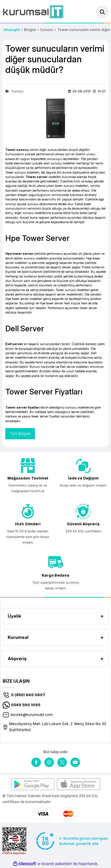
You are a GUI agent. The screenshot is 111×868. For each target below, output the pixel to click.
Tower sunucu (17, 150)
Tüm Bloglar (20, 434)
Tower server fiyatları (22, 407)
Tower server (37, 177)
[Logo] (33, 12)
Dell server (14, 344)
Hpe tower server (19, 254)
